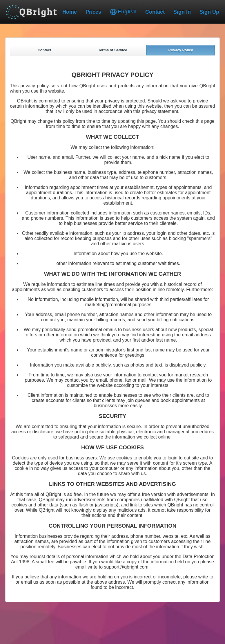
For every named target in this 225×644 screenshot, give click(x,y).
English (123, 12)
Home (70, 12)
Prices (93, 12)
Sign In (182, 12)
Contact (155, 12)
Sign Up (209, 12)
